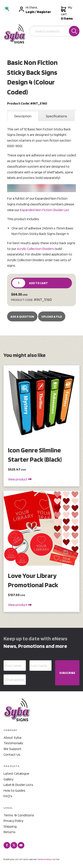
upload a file (52, 317)
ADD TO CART (38, 283)
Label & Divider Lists (18, 785)
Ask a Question (22, 317)
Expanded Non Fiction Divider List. (45, 210)
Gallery (9, 779)
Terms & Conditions (19, 815)
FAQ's (8, 796)
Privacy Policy (14, 821)
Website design (45, 859)
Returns (10, 832)
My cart (67, 13)
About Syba (12, 738)
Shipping (10, 826)
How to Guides (14, 790)
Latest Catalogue (16, 773)
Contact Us (12, 755)
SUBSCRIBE (67, 673)
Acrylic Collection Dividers (35, 249)
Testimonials (13, 743)
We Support (13, 749)
